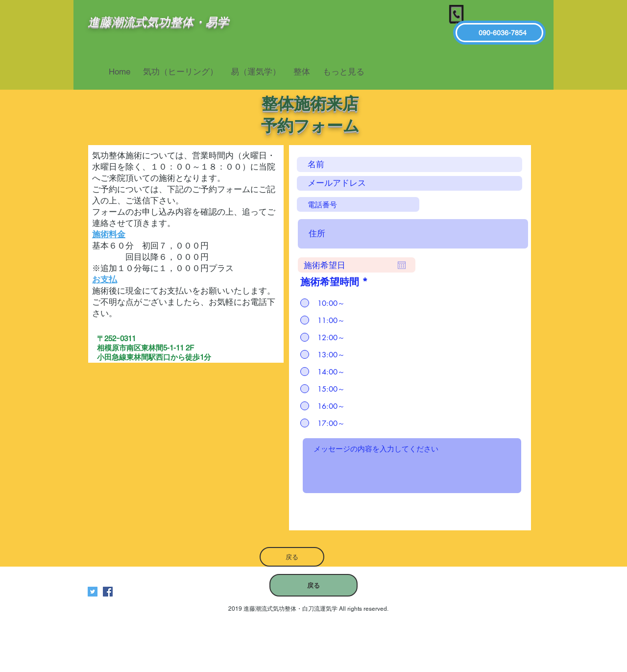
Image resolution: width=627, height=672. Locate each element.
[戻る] (292, 557)
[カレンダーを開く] (402, 265)
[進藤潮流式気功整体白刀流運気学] (108, 592)
